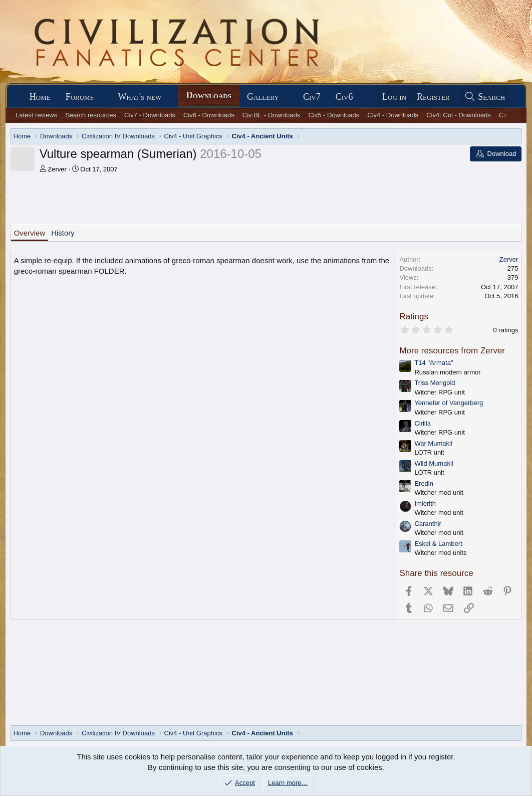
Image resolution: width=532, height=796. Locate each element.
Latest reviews (36, 115)
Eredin (424, 483)
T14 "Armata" (434, 363)
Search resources (91, 115)
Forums (80, 97)
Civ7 (312, 97)
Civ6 (344, 97)
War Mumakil (433, 443)
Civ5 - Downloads (334, 115)
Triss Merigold (435, 383)
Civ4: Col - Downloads (459, 115)
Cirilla (423, 423)
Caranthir (428, 524)
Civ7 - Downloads (150, 115)
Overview (30, 233)
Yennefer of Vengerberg (449, 403)
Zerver (57, 169)
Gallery (263, 97)
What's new (140, 97)
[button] (103, 97)
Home (40, 97)
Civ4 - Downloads (393, 115)
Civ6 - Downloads (209, 115)
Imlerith (425, 504)
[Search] (485, 97)
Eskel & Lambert (438, 544)
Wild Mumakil (434, 463)
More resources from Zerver (452, 351)
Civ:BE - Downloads (272, 115)
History (63, 233)
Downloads (209, 95)
